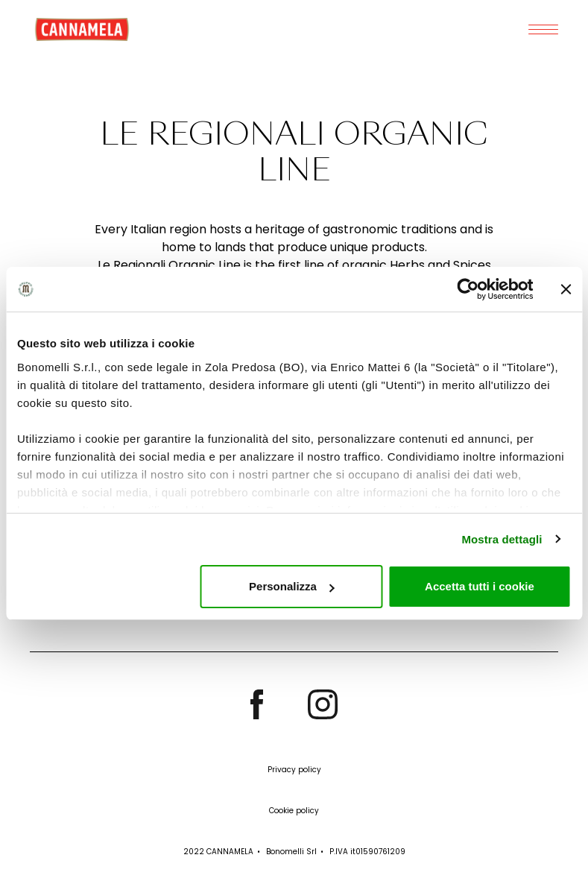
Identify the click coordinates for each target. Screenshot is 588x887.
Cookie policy (294, 811)
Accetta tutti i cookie (480, 586)
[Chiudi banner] (566, 289)
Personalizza (292, 586)
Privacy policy (294, 770)
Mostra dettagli (502, 539)
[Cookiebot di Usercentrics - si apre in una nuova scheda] (468, 289)
